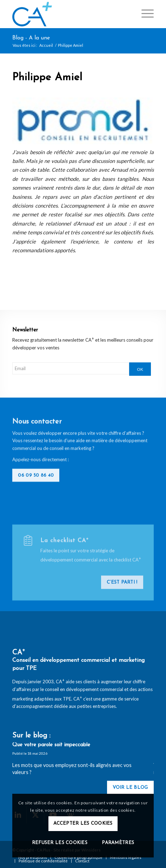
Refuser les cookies (60, 843)
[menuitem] (144, 14)
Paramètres (118, 843)
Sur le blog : (31, 736)
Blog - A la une (31, 38)
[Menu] (144, 14)
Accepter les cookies (83, 823)
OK (140, 369)
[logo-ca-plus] (69, 14)
